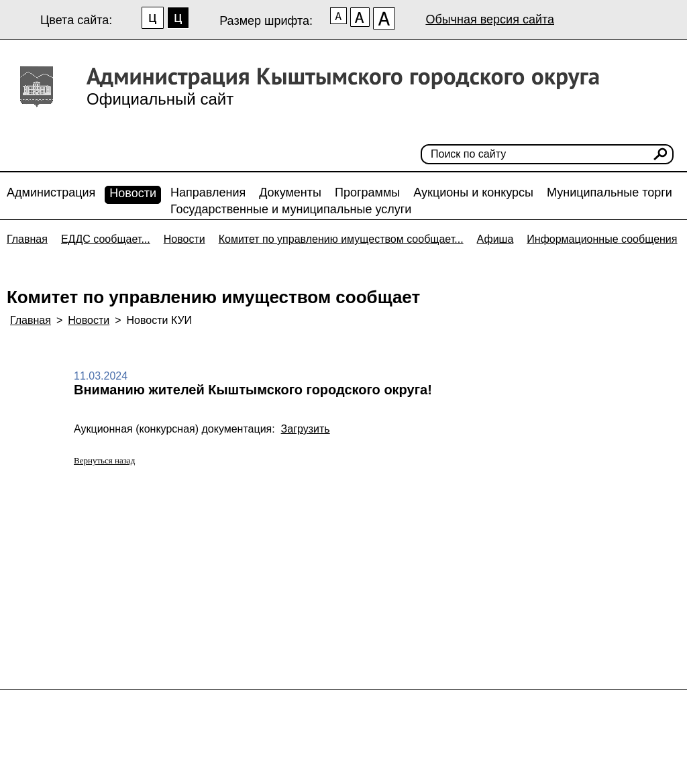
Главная (27, 239)
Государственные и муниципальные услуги (291, 209)
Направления (208, 192)
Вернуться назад (104, 460)
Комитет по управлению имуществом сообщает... (341, 239)
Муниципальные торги (610, 192)
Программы (367, 192)
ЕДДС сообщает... (106, 239)
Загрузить (306, 429)
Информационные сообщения (602, 239)
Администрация (51, 192)
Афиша (495, 239)
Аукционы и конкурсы (473, 192)
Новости (133, 193)
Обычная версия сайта (490, 19)
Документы (290, 192)
